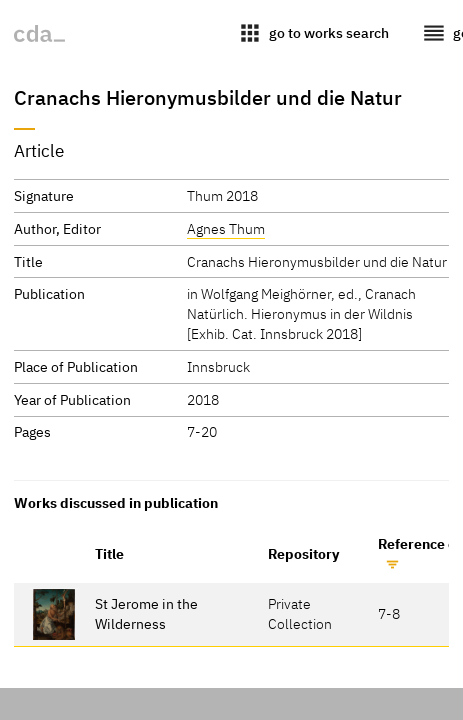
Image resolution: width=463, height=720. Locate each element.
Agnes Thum (226, 228)
